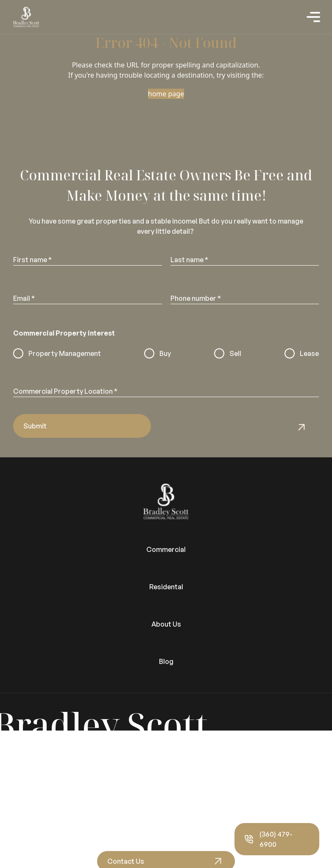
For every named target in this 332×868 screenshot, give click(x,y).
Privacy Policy (22, 837)
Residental (166, 587)
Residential (18, 746)
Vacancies (16, 776)
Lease (309, 353)
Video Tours (20, 787)
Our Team (16, 827)
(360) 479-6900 (269, 839)
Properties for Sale (31, 756)
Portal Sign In (21, 766)
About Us (166, 624)
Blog (166, 661)
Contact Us (126, 861)
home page (166, 94)
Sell (235, 353)
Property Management (65, 353)
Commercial (166, 549)
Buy (165, 353)
